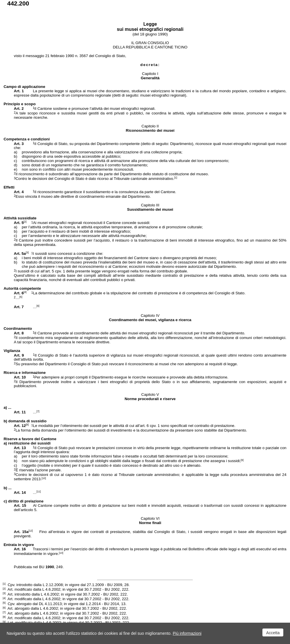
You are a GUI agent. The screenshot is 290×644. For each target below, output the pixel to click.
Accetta (273, 633)
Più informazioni (187, 633)
